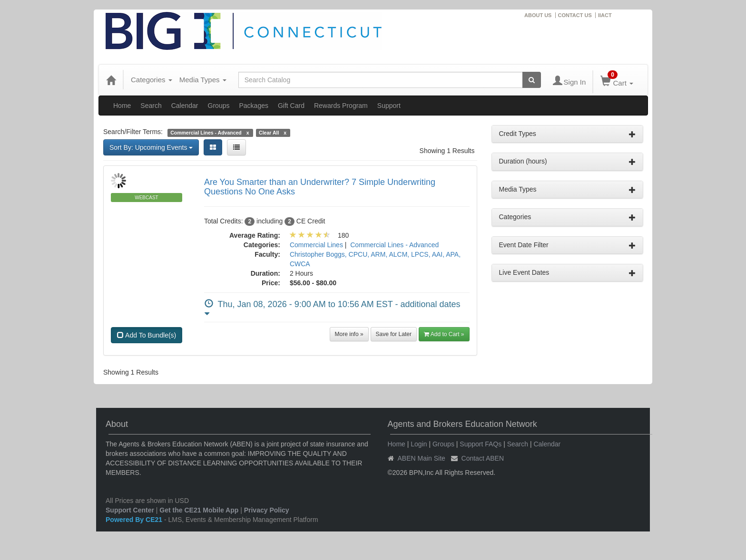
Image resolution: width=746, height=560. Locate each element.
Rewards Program (341, 106)
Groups (219, 106)
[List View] (236, 147)
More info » (349, 334)
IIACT (605, 15)
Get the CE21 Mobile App (199, 510)
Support (389, 106)
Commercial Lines (316, 245)
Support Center (130, 510)
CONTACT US (575, 15)
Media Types (203, 80)
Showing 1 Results (447, 151)
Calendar (185, 106)
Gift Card (291, 106)
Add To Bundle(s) (147, 335)
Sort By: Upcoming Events (151, 147)
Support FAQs (481, 444)
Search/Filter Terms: (133, 132)
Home (122, 106)
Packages (253, 106)
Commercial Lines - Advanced (394, 245)
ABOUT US (538, 15)
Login (419, 444)
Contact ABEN (483, 458)
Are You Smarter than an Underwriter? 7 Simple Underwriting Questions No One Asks (320, 187)
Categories (152, 80)
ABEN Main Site (422, 458)
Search (151, 106)
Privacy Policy (267, 510)
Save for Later (394, 334)
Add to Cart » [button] (444, 334)
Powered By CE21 (135, 520)
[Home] (111, 80)
